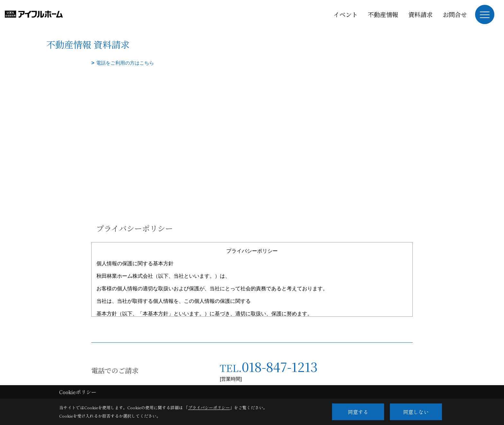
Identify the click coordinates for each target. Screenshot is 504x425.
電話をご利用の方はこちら (125, 63)
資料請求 (420, 14)
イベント (346, 14)
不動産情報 (383, 14)
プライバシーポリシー (209, 407)
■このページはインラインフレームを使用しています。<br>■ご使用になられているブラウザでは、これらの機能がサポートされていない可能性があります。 (252, 113)
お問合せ (455, 14)
